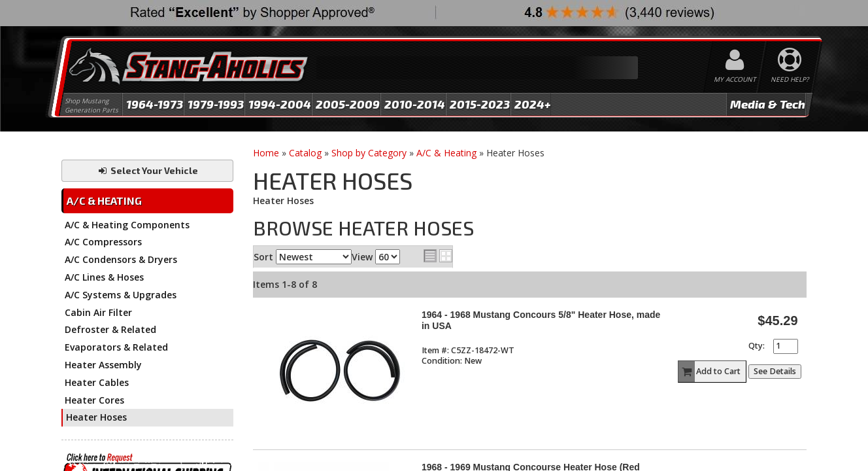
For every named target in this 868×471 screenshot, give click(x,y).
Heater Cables (97, 382)
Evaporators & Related (116, 347)
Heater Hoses (96, 417)
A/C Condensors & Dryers (121, 259)
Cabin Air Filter (98, 312)
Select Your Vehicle (147, 170)
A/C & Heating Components (127, 225)
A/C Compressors (103, 242)
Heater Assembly (103, 365)
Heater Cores (94, 400)
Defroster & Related (110, 329)
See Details (775, 371)
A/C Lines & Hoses (104, 277)
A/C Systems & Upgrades (121, 295)
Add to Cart (710, 372)
